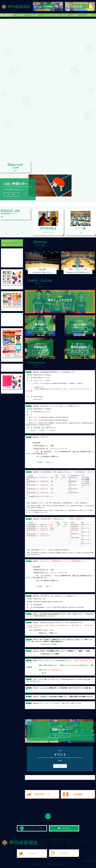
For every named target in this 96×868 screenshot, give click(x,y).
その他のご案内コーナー (9, 241)
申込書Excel (52, 431)
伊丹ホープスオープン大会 (62, 15)
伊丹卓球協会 (21, 15)
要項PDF (33, 431)
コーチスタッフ (45, 644)
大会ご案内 (34, 15)
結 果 (44, 673)
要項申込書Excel (38, 399)
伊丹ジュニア (48, 15)
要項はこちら (43, 633)
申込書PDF (42, 431)
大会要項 (39, 462)
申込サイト (49, 462)
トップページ (7, 15)
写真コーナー (6, 245)
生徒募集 (75, 15)
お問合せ (89, 15)
